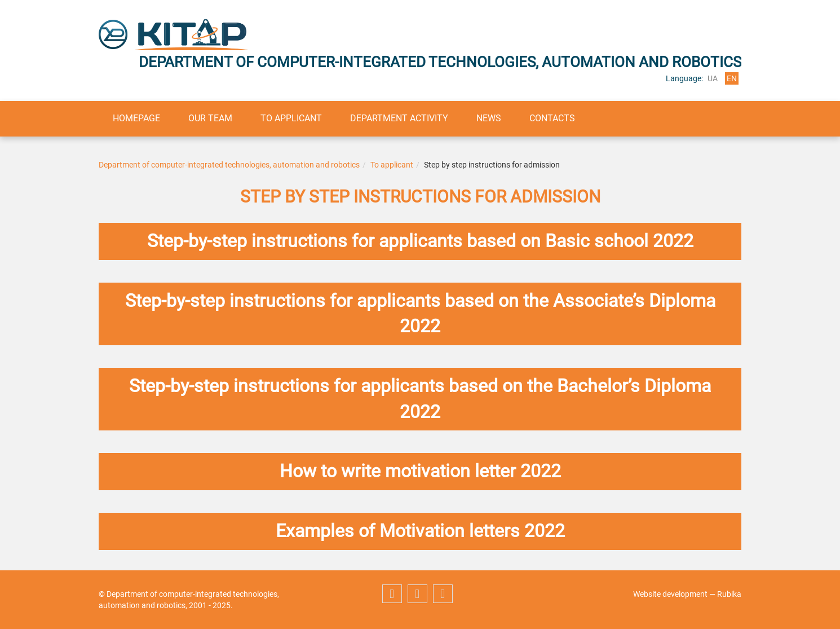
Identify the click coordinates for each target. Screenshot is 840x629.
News (489, 118)
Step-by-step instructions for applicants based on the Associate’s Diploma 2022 (420, 314)
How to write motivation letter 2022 (420, 471)
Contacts (552, 118)
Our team (210, 118)
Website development (670, 594)
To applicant (291, 118)
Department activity (399, 118)
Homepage (136, 118)
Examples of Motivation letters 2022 (420, 531)
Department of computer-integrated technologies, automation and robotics (229, 165)
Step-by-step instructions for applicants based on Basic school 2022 (420, 241)
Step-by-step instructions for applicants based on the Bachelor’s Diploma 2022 (420, 399)
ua (713, 78)
